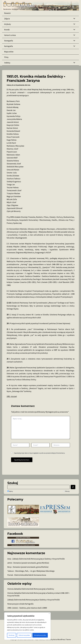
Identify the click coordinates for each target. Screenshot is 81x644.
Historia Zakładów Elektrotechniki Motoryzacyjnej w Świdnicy (31, 589)
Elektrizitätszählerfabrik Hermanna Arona (30, 575)
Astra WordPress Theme (62, 639)
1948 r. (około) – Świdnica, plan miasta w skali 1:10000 (27, 608)
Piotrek (10, 575)
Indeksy (7, 63)
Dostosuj (12, 635)
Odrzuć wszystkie (24, 635)
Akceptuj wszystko (40, 635)
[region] (27, 626)
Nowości (7, 13)
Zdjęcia (7, 19)
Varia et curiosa (10, 35)
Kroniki (7, 30)
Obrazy (66, 491)
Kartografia (8, 46)
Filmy (6, 57)
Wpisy (10, 491)
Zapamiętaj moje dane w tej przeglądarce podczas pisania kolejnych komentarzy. (39, 453)
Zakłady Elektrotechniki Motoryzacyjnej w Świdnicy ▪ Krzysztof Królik (38, 559)
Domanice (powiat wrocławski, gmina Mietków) (31, 563)
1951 (8, 396)
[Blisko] (49, 613)
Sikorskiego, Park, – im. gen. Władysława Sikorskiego (35, 571)
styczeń (14, 396)
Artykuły (7, 24)
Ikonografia (9, 41)
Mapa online (9, 52)
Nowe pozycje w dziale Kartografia (20, 604)
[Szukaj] (73, 487)
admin (10, 563)
